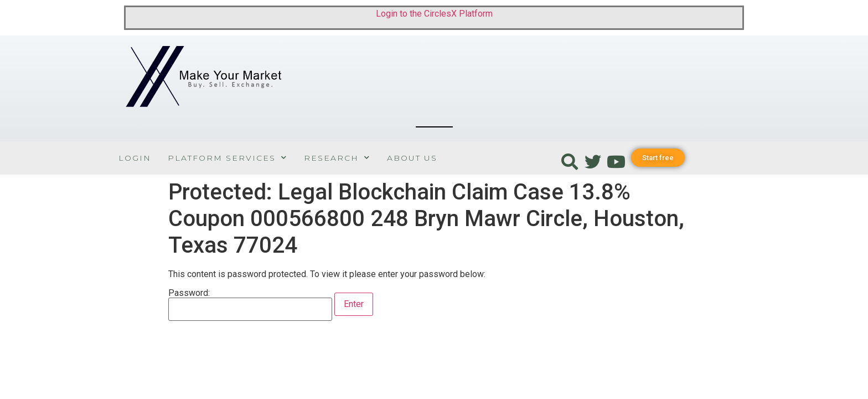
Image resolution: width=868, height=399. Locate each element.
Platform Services (228, 158)
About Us (412, 158)
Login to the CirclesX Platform (434, 14)
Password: (250, 305)
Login (135, 158)
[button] (658, 158)
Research (337, 158)
